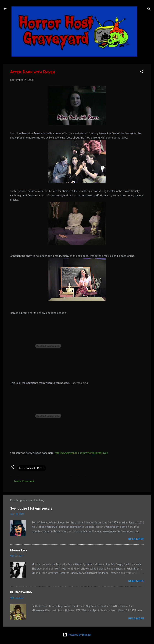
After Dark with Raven (32, 468)
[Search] (149, 10)
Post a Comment (24, 481)
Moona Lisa (19, 550)
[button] (142, 72)
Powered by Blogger (77, 635)
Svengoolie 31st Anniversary (31, 508)
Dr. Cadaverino (21, 592)
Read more (136, 539)
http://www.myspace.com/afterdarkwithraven (81, 453)
